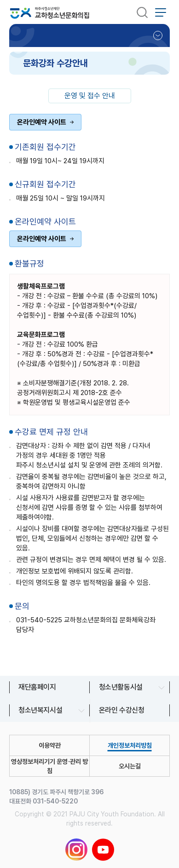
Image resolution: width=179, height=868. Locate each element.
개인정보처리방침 (130, 745)
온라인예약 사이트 (42, 122)
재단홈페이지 (37, 687)
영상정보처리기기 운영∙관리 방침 (49, 766)
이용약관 (50, 745)
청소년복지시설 (40, 710)
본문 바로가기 (0, 0)
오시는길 (130, 766)
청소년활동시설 (121, 687)
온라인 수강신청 (122, 710)
